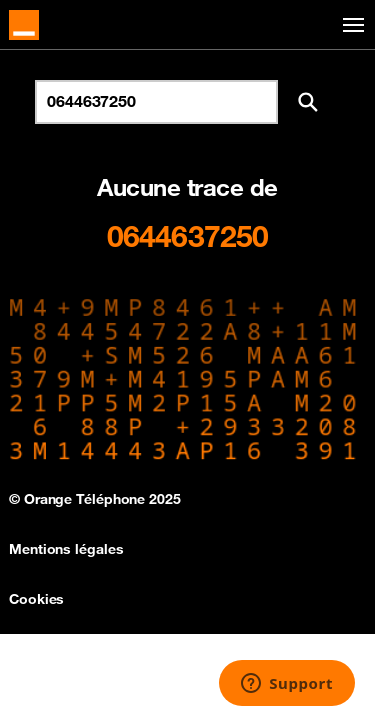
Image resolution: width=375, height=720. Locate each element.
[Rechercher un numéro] (156, 102)
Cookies (36, 599)
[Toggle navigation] (350, 25)
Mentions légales (66, 549)
